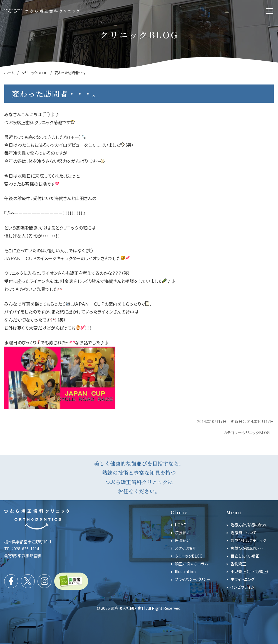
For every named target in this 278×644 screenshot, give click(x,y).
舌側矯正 (238, 564)
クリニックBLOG (256, 432)
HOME (180, 525)
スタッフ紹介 (185, 548)
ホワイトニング (243, 579)
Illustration (185, 571)
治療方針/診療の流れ (249, 525)
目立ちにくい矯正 (245, 556)
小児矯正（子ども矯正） (250, 571)
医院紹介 (183, 540)
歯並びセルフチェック (248, 540)
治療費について (244, 533)
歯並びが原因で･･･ (247, 548)
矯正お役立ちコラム (191, 564)
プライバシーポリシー (193, 579)
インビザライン (242, 587)
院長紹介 (183, 533)
